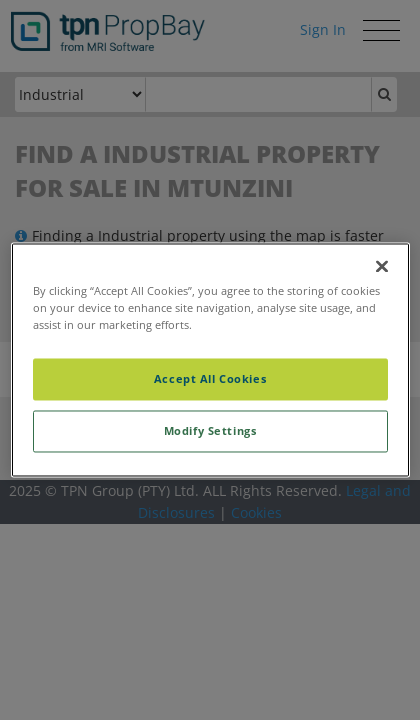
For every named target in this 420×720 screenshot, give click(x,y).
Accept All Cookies (210, 379)
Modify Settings (210, 431)
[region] (210, 359)
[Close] (382, 266)
